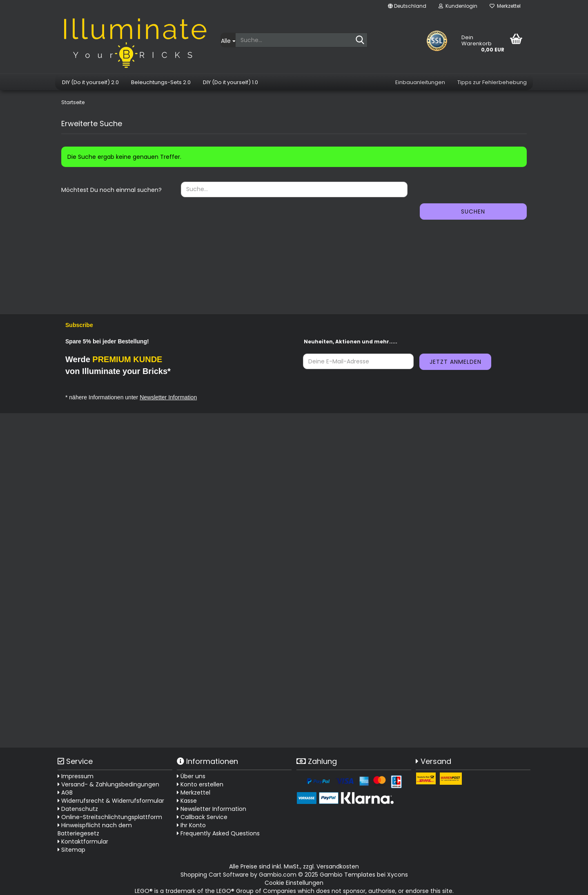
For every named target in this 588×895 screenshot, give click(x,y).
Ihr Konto (191, 825)
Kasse (187, 801)
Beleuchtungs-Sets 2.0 (161, 82)
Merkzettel (505, 6)
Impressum (76, 776)
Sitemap (71, 850)
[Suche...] (228, 40)
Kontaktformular (83, 842)
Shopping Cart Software (215, 875)
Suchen (473, 212)
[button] (407, 6)
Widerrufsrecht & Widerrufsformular (111, 801)
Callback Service (202, 817)
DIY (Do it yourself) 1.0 (231, 82)
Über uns (191, 776)
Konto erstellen (200, 784)
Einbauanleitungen (420, 82)
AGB (65, 793)
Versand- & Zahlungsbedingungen (108, 784)
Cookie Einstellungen (294, 883)
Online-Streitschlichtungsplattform (110, 817)
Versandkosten (338, 866)
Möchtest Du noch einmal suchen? (111, 190)
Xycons (398, 875)
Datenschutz (78, 809)
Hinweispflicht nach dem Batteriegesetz (95, 829)
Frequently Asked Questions (220, 833)
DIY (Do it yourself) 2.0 (90, 82)
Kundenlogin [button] (458, 6)
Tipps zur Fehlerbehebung (492, 82)
